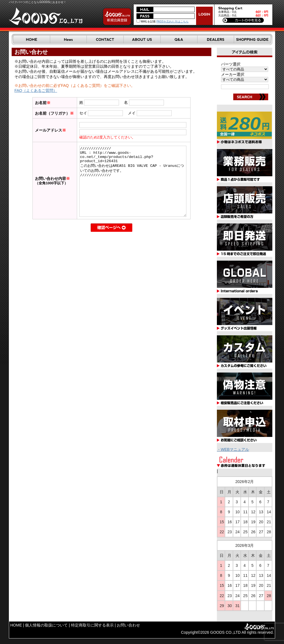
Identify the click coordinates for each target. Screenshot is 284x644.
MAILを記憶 (146, 22)
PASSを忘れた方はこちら (173, 22)
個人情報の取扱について (46, 625)
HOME (16, 625)
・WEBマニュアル (233, 449)
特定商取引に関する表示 (92, 625)
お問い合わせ (128, 625)
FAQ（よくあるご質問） (36, 90)
